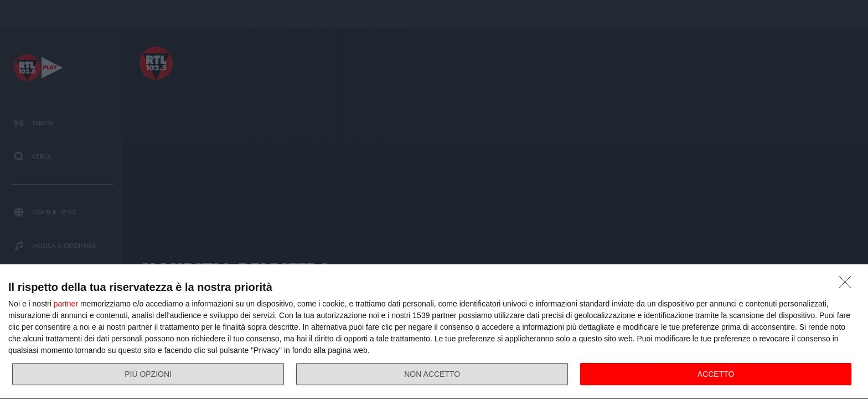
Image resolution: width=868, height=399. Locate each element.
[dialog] (434, 332)
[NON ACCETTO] (848, 285)
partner (66, 304)
